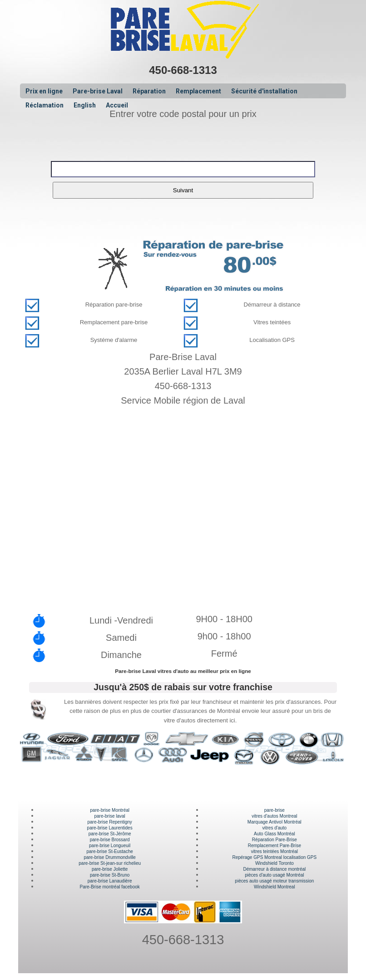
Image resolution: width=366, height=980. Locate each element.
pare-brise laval (109, 816)
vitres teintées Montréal (274, 851)
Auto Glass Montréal (274, 834)
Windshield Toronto (274, 863)
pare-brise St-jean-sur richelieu (110, 863)
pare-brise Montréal (110, 810)
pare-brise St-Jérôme (110, 834)
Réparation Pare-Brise (274, 840)
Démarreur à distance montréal (274, 869)
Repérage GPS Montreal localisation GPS (275, 857)
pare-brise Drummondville (109, 857)
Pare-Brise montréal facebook (110, 887)
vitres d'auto (275, 828)
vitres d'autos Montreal (274, 816)
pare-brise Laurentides (110, 828)
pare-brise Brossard (110, 840)
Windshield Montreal (274, 887)
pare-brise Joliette (110, 869)
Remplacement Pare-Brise (274, 846)
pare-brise (274, 810)
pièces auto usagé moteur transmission (274, 881)
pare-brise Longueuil (110, 846)
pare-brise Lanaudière (110, 881)
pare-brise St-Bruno (110, 875)
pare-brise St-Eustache (110, 851)
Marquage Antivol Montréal (274, 822)
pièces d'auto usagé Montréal (274, 875)
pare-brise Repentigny (109, 822)
